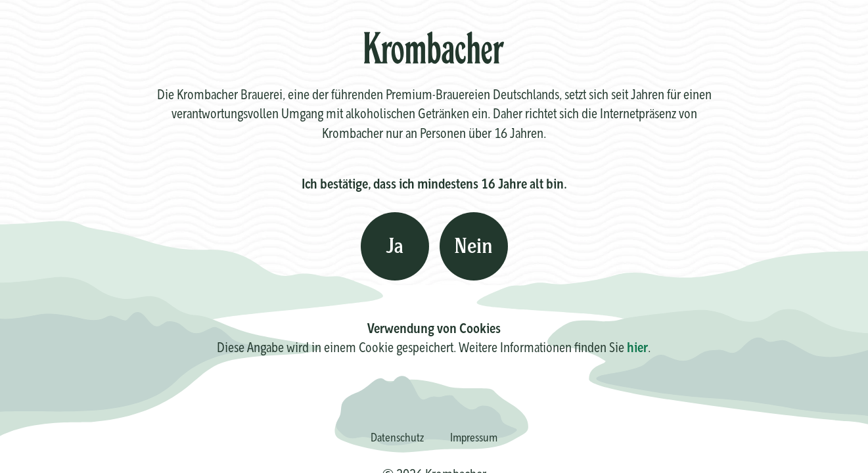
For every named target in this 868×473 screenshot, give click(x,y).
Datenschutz (397, 437)
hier (637, 347)
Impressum (474, 437)
